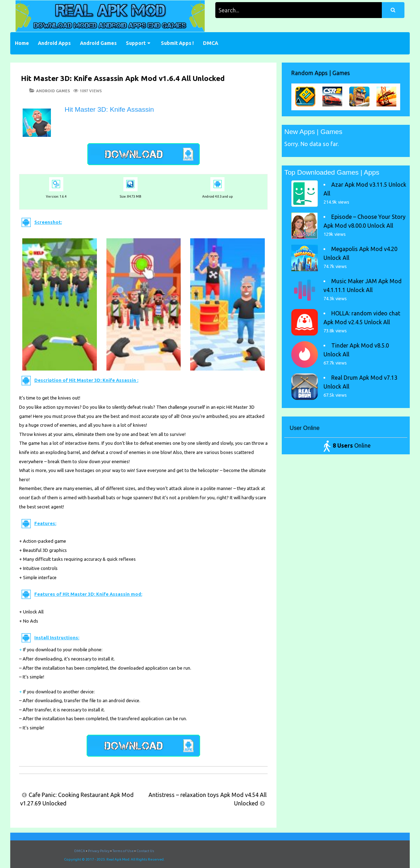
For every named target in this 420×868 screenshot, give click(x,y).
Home (22, 43)
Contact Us (145, 851)
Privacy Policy (99, 851)
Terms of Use (123, 851)
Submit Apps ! (177, 43)
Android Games (98, 43)
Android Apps (54, 43)
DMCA (211, 43)
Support (136, 43)
